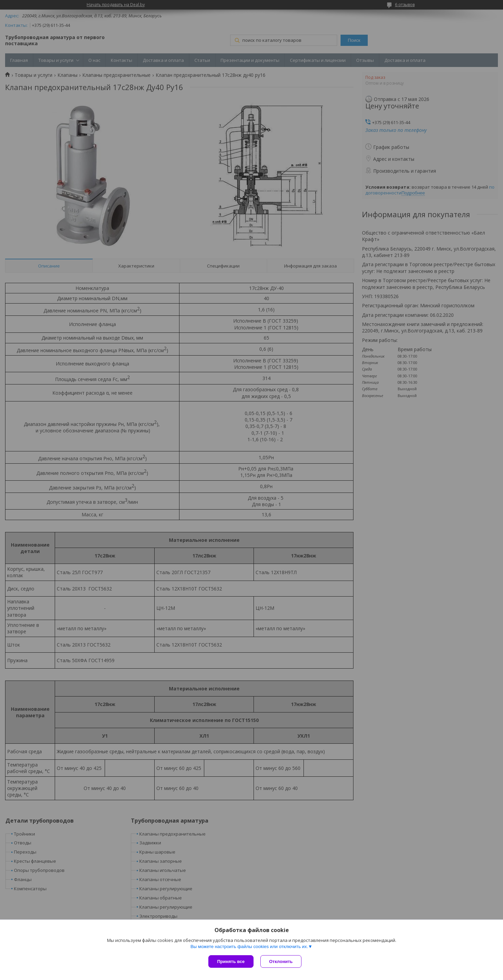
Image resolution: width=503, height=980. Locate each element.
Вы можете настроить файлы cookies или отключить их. (249, 947)
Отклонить (281, 961)
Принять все (231, 961)
